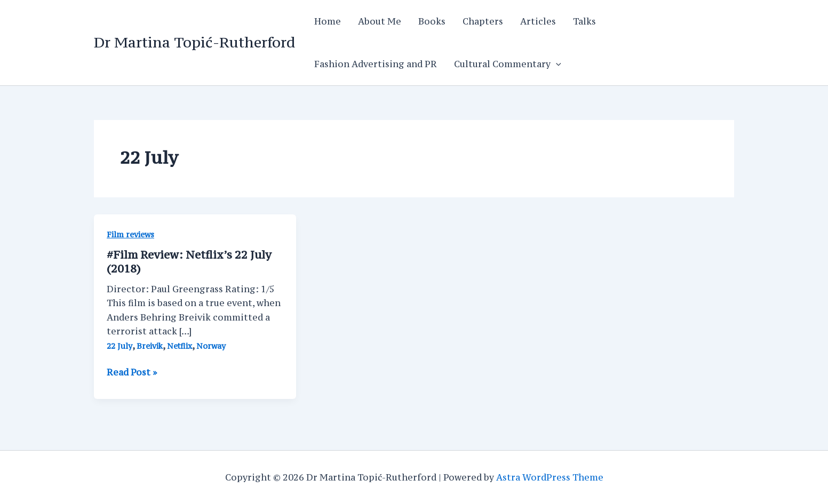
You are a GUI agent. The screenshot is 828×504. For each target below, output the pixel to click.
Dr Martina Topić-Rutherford (194, 42)
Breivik (150, 346)
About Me (380, 21)
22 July (120, 346)
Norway (211, 346)
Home (328, 21)
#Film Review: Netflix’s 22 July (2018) (189, 262)
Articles (538, 21)
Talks (584, 21)
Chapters (483, 21)
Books (432, 21)
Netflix (180, 346)
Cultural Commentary (508, 64)
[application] (556, 64)
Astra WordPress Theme (550, 477)
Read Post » (132, 372)
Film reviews (130, 234)
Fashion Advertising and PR (376, 64)
